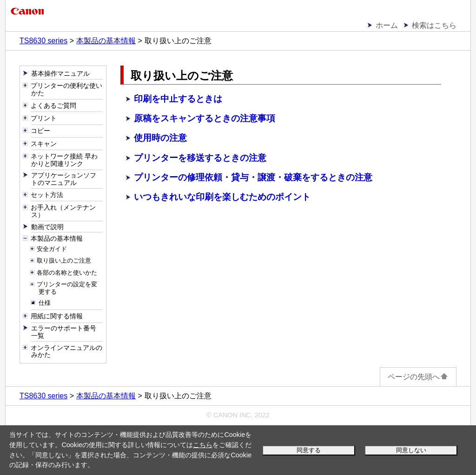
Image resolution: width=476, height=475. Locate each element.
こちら (203, 445)
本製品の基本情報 (106, 41)
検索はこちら (434, 25)
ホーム (387, 25)
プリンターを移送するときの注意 (200, 158)
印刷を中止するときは (178, 99)
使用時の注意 (160, 138)
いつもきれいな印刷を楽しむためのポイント (222, 197)
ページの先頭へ (418, 377)
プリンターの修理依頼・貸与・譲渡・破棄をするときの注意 (253, 177)
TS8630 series (43, 41)
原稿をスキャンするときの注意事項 (205, 118)
